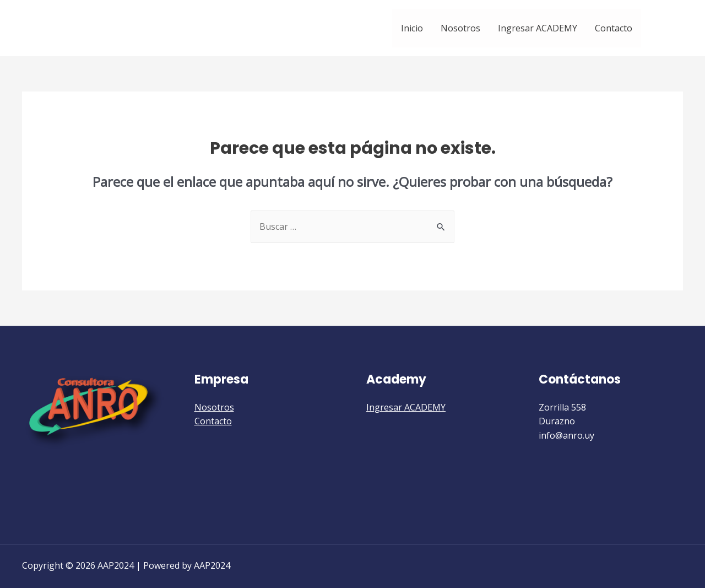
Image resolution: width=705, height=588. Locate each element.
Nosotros (460, 28)
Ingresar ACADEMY (538, 28)
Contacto (614, 28)
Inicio (412, 28)
